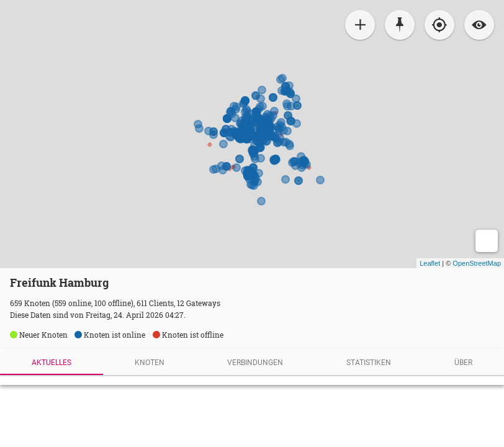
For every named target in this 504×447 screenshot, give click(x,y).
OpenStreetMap (477, 263)
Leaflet (430, 263)
